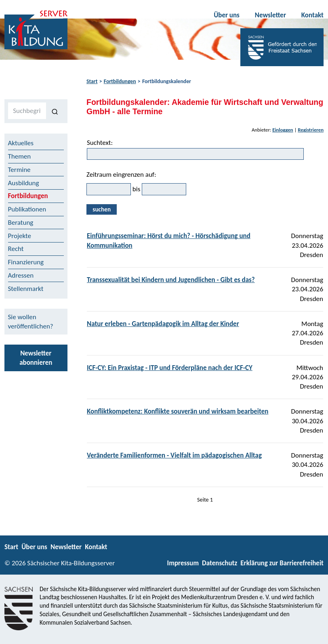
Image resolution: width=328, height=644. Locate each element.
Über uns (227, 15)
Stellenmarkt (26, 289)
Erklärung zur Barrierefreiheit (282, 563)
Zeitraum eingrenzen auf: (121, 175)
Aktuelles (21, 143)
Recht (16, 249)
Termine (19, 170)
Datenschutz (220, 563)
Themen (20, 156)
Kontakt (312, 15)
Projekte (20, 236)
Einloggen (283, 130)
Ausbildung (24, 183)
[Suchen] (55, 111)
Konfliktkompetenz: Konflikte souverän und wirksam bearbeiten (178, 411)
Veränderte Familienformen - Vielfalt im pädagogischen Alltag (174, 455)
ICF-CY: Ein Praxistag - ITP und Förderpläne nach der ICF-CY (170, 368)
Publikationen (27, 209)
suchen (102, 209)
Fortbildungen (120, 81)
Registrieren (311, 130)
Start (92, 81)
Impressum (183, 563)
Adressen (21, 275)
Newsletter (270, 15)
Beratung (21, 223)
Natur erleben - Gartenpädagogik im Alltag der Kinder (163, 324)
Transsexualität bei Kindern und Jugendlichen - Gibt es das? (171, 280)
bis (136, 189)
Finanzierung (26, 262)
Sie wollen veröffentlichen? (31, 322)
